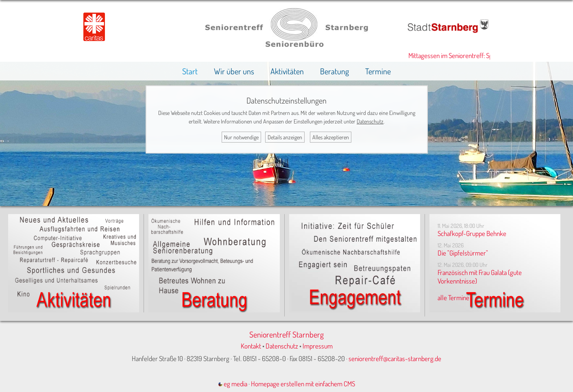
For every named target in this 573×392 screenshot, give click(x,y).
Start (190, 71)
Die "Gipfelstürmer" (463, 253)
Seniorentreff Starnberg (286, 334)
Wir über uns (234, 71)
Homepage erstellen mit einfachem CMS (303, 384)
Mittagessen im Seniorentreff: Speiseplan (463, 55)
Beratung (334, 71)
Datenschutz (282, 346)
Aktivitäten (287, 71)
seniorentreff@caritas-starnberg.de (395, 358)
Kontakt (251, 346)
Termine (378, 71)
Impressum (318, 346)
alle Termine (453, 298)
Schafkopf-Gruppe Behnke (472, 233)
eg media (233, 384)
